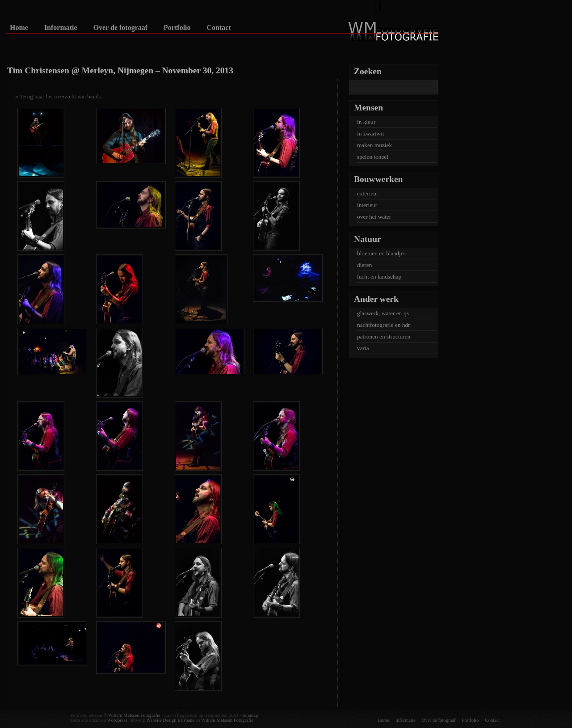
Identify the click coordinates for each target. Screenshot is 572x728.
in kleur (366, 122)
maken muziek (374, 145)
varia (363, 348)
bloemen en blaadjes (381, 253)
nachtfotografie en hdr (383, 325)
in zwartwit (370, 133)
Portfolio (177, 28)
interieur (367, 205)
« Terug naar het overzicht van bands (58, 96)
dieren (364, 265)
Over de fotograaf (120, 28)
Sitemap (250, 715)
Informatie (61, 28)
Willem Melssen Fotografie (134, 715)
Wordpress (117, 720)
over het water (374, 217)
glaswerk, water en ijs (383, 313)
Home (19, 28)
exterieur (368, 193)
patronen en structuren (384, 336)
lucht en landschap (379, 277)
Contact (219, 28)
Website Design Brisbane (170, 720)
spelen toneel (373, 157)
